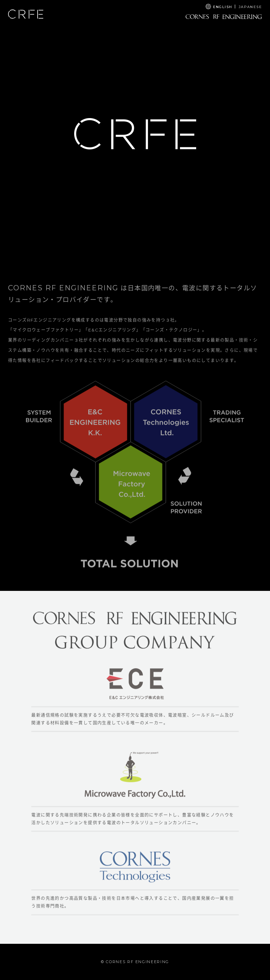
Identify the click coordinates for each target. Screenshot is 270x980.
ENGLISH (223, 7)
